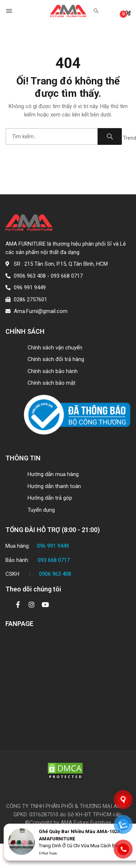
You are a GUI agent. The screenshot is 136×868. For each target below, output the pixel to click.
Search (110, 136)
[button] (10, 11)
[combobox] (51, 136)
